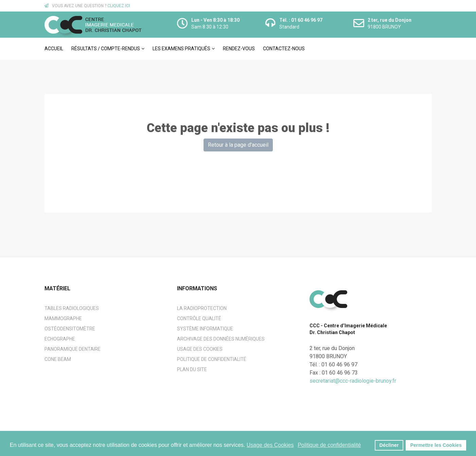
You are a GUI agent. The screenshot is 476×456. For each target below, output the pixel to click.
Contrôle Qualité (199, 318)
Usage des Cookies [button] (270, 445)
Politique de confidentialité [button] (329, 445)
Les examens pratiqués (181, 49)
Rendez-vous (239, 49)
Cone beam (58, 359)
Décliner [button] (389, 445)
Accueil (54, 49)
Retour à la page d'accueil (238, 145)
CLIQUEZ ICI (119, 6)
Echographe (60, 339)
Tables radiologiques (72, 308)
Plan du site (192, 369)
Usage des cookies (200, 349)
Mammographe (63, 318)
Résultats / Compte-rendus (106, 49)
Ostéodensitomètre (70, 329)
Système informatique (205, 329)
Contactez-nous (284, 49)
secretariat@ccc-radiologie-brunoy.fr (353, 381)
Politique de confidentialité (212, 359)
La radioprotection (202, 308)
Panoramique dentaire (73, 349)
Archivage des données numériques (221, 339)
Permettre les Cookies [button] (436, 445)
